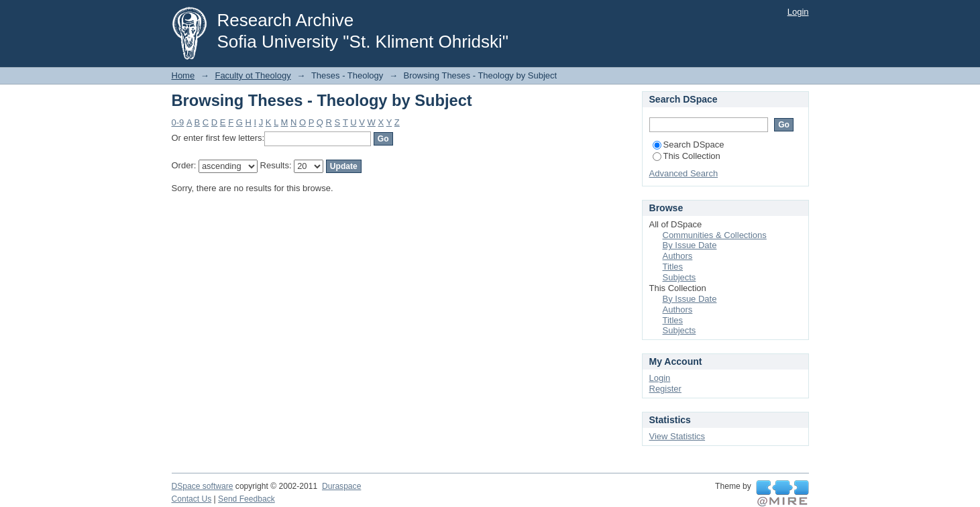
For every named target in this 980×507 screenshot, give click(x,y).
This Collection (687, 156)
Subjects (679, 277)
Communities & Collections (715, 235)
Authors (678, 256)
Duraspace (341, 486)
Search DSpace (689, 145)
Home (183, 75)
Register (665, 389)
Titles (673, 267)
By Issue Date (690, 245)
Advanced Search (684, 173)
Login (798, 12)
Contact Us (192, 499)
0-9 (178, 122)
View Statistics (677, 436)
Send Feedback (247, 499)
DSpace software (203, 486)
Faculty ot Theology (253, 75)
